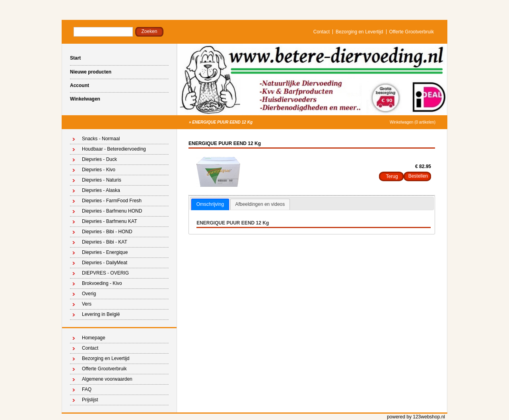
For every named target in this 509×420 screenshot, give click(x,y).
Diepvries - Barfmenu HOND (112, 211)
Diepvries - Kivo (99, 170)
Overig (89, 294)
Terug (392, 176)
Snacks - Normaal (101, 139)
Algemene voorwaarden (107, 379)
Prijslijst (90, 400)
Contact (322, 32)
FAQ (87, 389)
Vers (87, 304)
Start (75, 58)
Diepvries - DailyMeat (105, 263)
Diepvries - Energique (105, 252)
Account (80, 85)
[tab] (210, 205)
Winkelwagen (85, 99)
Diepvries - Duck (99, 159)
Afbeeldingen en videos (260, 204)
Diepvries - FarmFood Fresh (112, 201)
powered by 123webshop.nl (416, 417)
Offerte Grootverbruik (412, 32)
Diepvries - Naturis (102, 180)
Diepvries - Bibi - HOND (107, 232)
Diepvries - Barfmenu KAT (110, 221)
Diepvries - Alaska (101, 190)
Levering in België (101, 314)
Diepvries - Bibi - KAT (105, 242)
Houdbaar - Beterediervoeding (114, 149)
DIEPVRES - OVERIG (105, 273)
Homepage (94, 338)
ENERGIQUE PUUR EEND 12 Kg (222, 122)
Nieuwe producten (91, 72)
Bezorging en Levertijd (359, 32)
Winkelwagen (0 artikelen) (413, 122)
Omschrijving (210, 204)
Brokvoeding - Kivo (102, 283)
